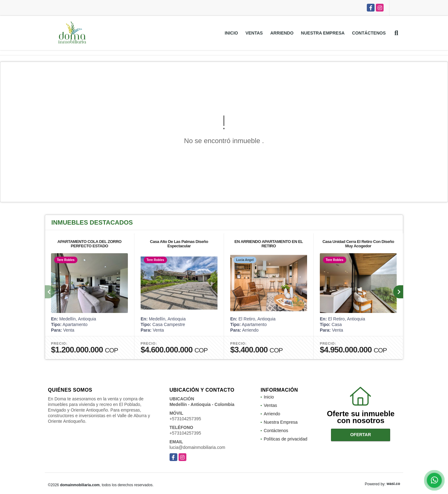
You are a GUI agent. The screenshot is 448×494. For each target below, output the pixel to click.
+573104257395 (185, 419)
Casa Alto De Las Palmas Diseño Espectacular (179, 244)
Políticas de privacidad (286, 439)
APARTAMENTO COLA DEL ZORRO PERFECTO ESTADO (90, 244)
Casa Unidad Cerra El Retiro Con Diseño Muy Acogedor (358, 244)
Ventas (254, 33)
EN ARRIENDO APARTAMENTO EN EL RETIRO (269, 244)
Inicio (231, 33)
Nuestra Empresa (323, 33)
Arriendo (282, 33)
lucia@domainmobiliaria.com (197, 447)
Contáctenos (369, 33)
